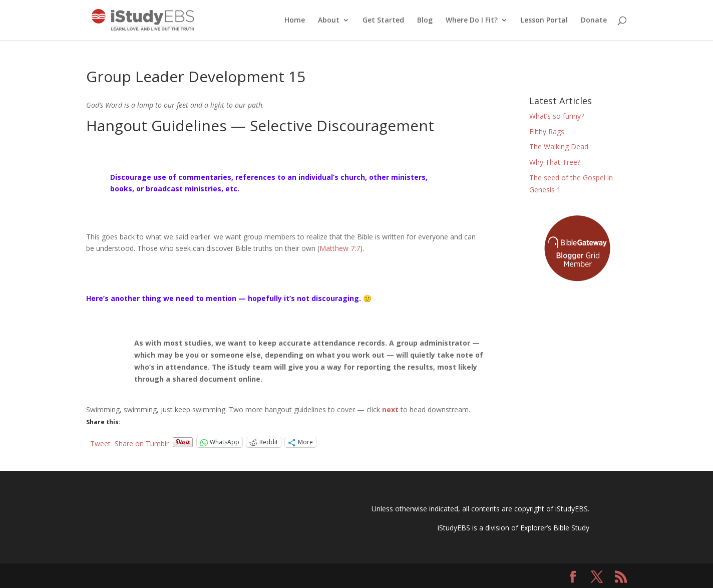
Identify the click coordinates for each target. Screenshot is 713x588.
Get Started (383, 21)
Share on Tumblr (142, 443)
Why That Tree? (555, 162)
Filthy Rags (547, 131)
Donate (594, 21)
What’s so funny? (557, 116)
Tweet (100, 443)
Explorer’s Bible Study (555, 528)
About (329, 21)
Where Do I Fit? (472, 21)
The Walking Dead (559, 146)
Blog (425, 21)
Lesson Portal (544, 21)
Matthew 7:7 (340, 248)
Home (295, 21)
